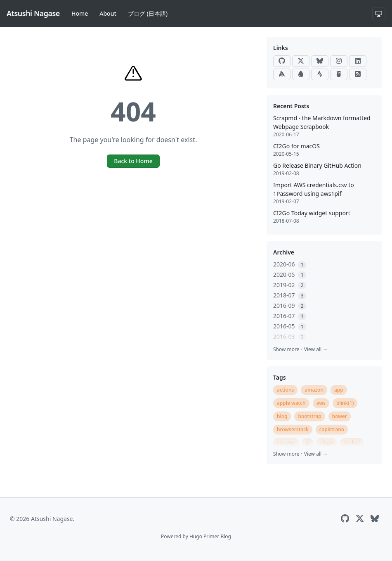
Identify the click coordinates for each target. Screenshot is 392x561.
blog (282, 416)
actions (285, 390)
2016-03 (290, 336)
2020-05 (290, 275)
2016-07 (290, 316)
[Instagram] (339, 61)
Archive (284, 252)
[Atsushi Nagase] (33, 13)
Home (80, 13)
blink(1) (345, 403)
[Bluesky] (320, 61)
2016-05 (290, 326)
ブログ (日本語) (148, 13)
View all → (316, 349)
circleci (352, 443)
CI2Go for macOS (296, 146)
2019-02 (290, 285)
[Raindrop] (301, 74)
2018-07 (290, 295)
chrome (286, 443)
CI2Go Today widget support (312, 213)
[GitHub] (282, 61)
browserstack (293, 429)
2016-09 (290, 305)
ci (308, 443)
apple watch (291, 403)
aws (321, 403)
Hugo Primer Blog (210, 536)
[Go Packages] (339, 74)
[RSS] (358, 74)
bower (340, 416)
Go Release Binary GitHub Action (317, 165)
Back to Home (133, 161)
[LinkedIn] (358, 61)
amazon (314, 390)
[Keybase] (282, 74)
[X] (301, 61)
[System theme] (379, 14)
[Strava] (320, 74)
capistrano (332, 429)
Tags (280, 377)
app (339, 390)
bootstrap (309, 416)
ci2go (327, 443)
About (108, 13)
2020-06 (290, 264)
